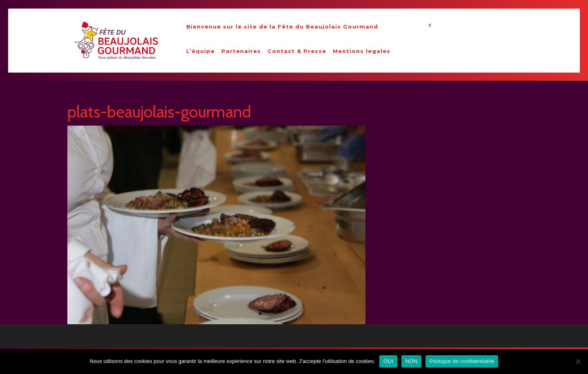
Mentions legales (362, 51)
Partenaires (241, 51)
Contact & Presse (297, 51)
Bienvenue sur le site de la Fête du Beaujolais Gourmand (282, 27)
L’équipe (200, 51)
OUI (388, 361)
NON (412, 361)
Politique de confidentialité (462, 361)
